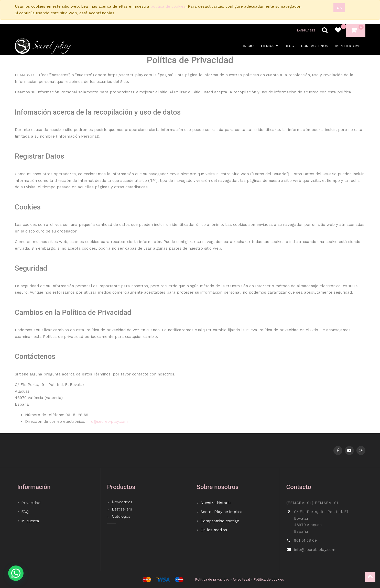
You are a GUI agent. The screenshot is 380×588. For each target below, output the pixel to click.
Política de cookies (269, 579)
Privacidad (31, 503)
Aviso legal (241, 579)
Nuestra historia (216, 503)
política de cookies (168, 6)
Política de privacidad (212, 579)
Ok (339, 8)
